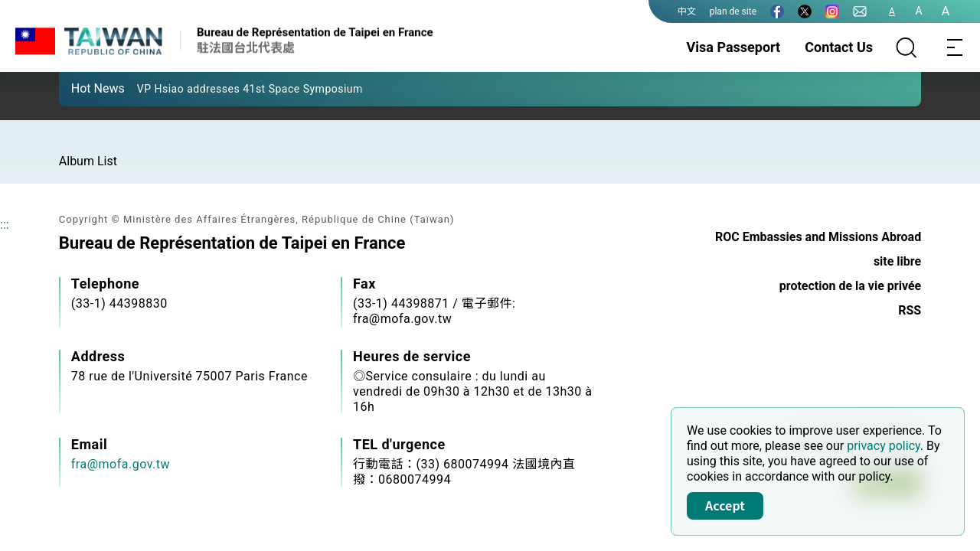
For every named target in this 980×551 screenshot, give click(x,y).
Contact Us (839, 47)
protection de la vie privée (850, 286)
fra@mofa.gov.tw (121, 464)
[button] (82, 88)
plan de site (733, 11)
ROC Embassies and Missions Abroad (818, 237)
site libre (897, 261)
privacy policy (884, 446)
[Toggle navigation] (955, 47)
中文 (687, 11)
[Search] (906, 47)
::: (5, 225)
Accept (725, 505)
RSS (910, 310)
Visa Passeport (734, 47)
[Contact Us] (860, 11)
